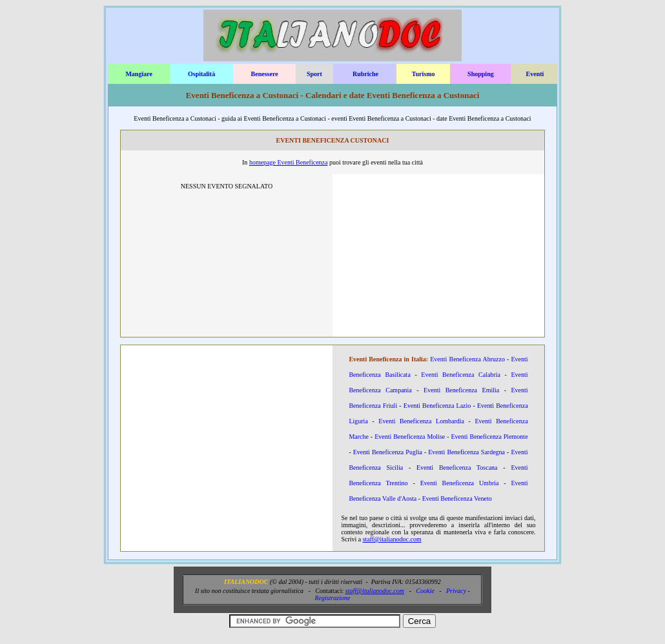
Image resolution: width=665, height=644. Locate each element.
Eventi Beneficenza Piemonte (489, 437)
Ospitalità (201, 74)
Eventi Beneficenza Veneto (457, 498)
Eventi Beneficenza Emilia (461, 390)
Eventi (535, 74)
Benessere (265, 74)
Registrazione (332, 598)
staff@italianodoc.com (392, 539)
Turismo (424, 74)
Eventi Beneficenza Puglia (388, 452)
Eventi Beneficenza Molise (410, 437)
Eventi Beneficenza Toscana (457, 468)
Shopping (481, 74)
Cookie (425, 591)
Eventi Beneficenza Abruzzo (467, 359)
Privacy (456, 591)
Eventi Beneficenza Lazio (437, 406)
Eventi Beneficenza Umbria (460, 483)
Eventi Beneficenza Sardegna (466, 452)
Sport (314, 74)
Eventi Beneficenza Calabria (461, 375)
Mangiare (138, 74)
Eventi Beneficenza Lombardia (421, 421)
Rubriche (365, 74)
